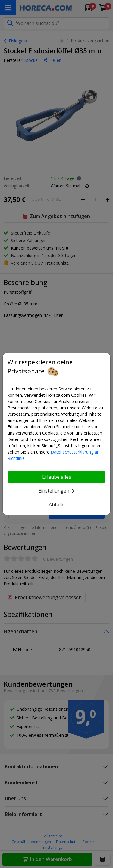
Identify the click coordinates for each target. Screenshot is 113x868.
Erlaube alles (57, 477)
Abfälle (57, 505)
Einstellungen (56, 491)
